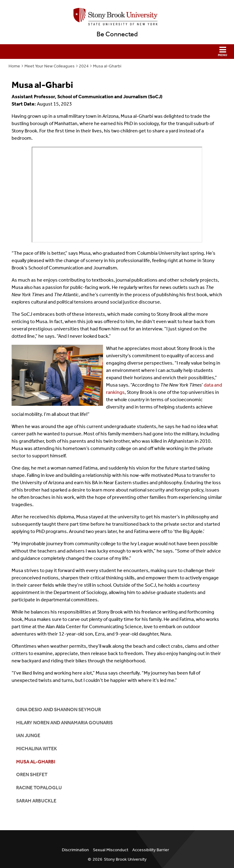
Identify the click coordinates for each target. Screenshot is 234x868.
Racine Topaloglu (39, 788)
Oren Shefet (32, 774)
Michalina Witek (37, 749)
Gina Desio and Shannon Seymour (58, 710)
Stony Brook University (125, 859)
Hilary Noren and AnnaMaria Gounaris (64, 723)
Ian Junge (28, 735)
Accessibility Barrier (151, 850)
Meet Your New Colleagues (50, 66)
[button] (117, 52)
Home (14, 66)
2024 (84, 66)
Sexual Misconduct (111, 850)
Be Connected (117, 34)
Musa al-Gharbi (107, 66)
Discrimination (75, 850)
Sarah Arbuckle (36, 801)
